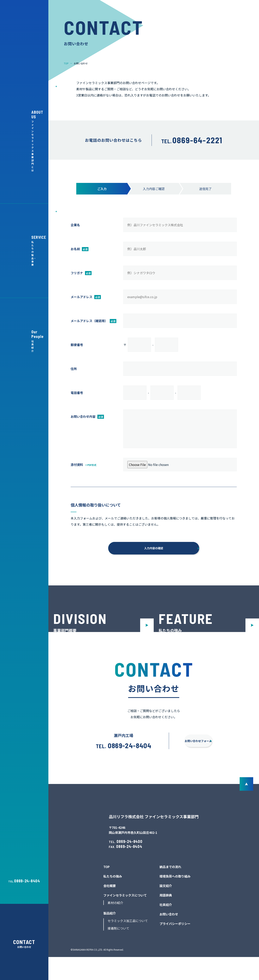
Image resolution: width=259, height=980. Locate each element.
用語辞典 (166, 918)
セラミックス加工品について (128, 944)
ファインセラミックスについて (125, 918)
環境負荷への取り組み (175, 899)
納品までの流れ (170, 890)
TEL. (192, 141)
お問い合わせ (169, 937)
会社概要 (110, 909)
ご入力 (102, 189)
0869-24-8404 (27, 881)
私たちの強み (113, 899)
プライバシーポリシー (175, 947)
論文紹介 (166, 909)
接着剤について (118, 951)
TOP (106, 890)
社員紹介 (166, 928)
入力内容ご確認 (154, 189)
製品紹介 (110, 936)
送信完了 (205, 189)
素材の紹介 (115, 926)
